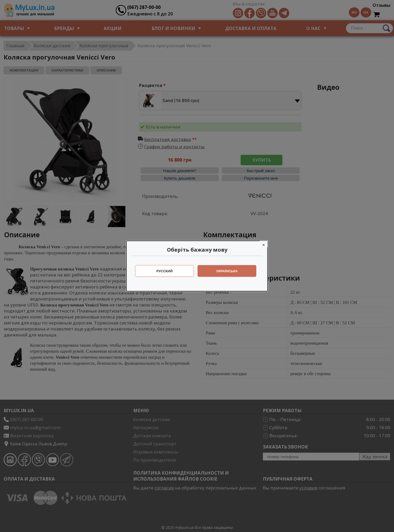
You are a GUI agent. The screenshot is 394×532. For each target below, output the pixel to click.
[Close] (264, 244)
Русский (165, 271)
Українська (227, 271)
